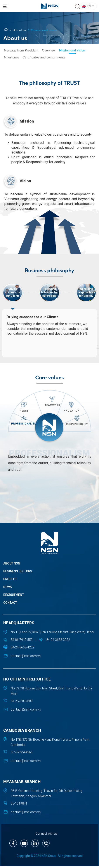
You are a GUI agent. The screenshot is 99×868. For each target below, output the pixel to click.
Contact (10, 605)
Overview (49, 50)
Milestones (11, 57)
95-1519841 (19, 805)
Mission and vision (72, 50)
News (8, 589)
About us (20, 30)
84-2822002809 (22, 703)
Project (10, 581)
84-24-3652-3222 (58, 642)
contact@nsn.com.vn (26, 658)
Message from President (21, 50)
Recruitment (14, 597)
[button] (89, 6)
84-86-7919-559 (22, 642)
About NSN (12, 565)
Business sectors (18, 573)
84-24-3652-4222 (23, 649)
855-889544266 (22, 754)
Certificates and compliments (44, 57)
